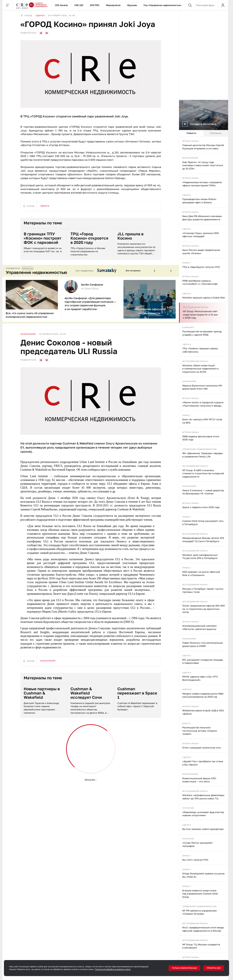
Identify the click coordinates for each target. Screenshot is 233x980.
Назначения (189, 381)
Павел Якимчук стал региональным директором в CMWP (203, 644)
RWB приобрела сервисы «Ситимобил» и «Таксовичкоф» (200, 282)
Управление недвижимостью (199, 449)
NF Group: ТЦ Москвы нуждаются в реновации (201, 946)
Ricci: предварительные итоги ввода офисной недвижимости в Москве (203, 929)
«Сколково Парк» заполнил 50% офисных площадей (201, 235)
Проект (187, 263)
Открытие (188, 808)
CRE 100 (79, 5)
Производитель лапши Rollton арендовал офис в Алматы (199, 201)
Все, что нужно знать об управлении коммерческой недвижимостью (30, 315)
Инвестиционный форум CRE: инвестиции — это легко (199, 780)
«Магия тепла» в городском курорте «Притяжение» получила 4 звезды (203, 404)
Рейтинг (187, 689)
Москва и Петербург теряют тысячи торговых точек (203, 590)
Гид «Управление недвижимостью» (163, 5)
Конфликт (188, 327)
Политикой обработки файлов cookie (113, 969)
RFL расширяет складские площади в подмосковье (203, 661)
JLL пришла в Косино (130, 236)
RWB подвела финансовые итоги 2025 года (201, 438)
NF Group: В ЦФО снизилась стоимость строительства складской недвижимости (203, 473)
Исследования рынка (196, 307)
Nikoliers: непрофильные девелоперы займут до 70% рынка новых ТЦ (203, 797)
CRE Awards (61, 5)
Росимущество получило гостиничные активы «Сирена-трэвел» (200, 731)
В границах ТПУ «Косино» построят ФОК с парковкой (43, 238)
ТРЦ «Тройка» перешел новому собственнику (200, 350)
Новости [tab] (191, 133)
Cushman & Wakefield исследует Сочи (86, 693)
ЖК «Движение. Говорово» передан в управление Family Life (203, 455)
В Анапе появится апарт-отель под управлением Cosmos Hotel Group (200, 894)
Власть (186, 723)
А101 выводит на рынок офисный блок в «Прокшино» (201, 573)
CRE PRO (95, 5)
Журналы (132, 5)
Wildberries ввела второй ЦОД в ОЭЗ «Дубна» (203, 712)
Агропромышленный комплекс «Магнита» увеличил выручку (200, 627)
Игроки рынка (191, 141)
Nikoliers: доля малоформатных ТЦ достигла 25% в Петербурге (200, 557)
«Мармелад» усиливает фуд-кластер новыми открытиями (203, 814)
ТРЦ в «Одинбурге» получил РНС (201, 267)
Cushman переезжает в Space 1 (137, 693)
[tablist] (204, 133)
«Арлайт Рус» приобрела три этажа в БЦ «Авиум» (203, 763)
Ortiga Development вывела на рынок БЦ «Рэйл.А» (203, 875)
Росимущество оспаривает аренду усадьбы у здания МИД (202, 333)
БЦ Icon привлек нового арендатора (203, 829)
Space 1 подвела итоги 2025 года (201, 507)
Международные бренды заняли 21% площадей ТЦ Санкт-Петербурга (203, 540)
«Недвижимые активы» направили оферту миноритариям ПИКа (202, 184)
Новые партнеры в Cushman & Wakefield (42, 693)
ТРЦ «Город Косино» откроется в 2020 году (89, 238)
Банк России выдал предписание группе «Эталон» (201, 252)
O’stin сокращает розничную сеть (202, 748)
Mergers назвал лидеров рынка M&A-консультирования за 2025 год (203, 695)
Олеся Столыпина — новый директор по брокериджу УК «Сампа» (203, 492)
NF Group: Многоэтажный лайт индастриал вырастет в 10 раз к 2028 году (200, 314)
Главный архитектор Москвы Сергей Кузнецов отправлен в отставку (203, 147)
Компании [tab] (216, 133)
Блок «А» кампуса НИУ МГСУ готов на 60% (202, 421)
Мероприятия (113, 5)
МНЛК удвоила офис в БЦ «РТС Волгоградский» (200, 678)
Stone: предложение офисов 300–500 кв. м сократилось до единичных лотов (204, 609)
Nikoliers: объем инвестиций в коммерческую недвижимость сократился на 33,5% (200, 369)
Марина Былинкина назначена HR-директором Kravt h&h (202, 387)
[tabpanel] (204, 558)
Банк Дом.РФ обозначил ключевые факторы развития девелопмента (202, 218)
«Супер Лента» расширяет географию (198, 844)
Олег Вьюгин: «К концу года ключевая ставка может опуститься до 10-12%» (203, 165)
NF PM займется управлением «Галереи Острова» (199, 912)
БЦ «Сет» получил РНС (195, 860)
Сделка (187, 195)
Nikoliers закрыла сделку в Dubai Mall (204, 298)
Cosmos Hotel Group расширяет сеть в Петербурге (203, 523)
